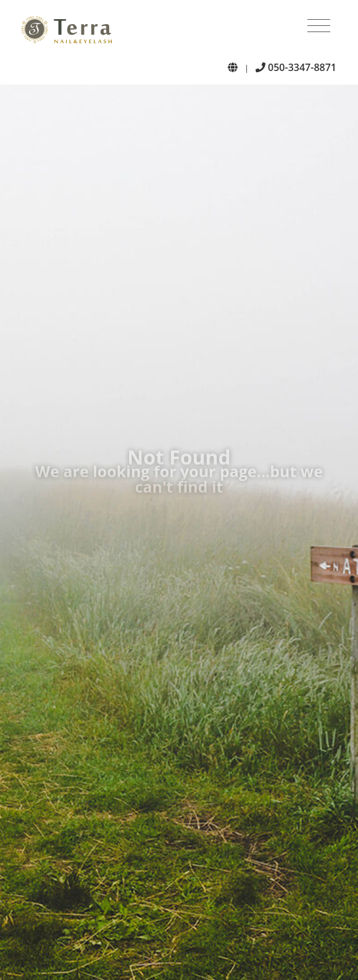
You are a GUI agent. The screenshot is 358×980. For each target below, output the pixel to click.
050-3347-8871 (296, 67)
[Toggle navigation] (319, 26)
